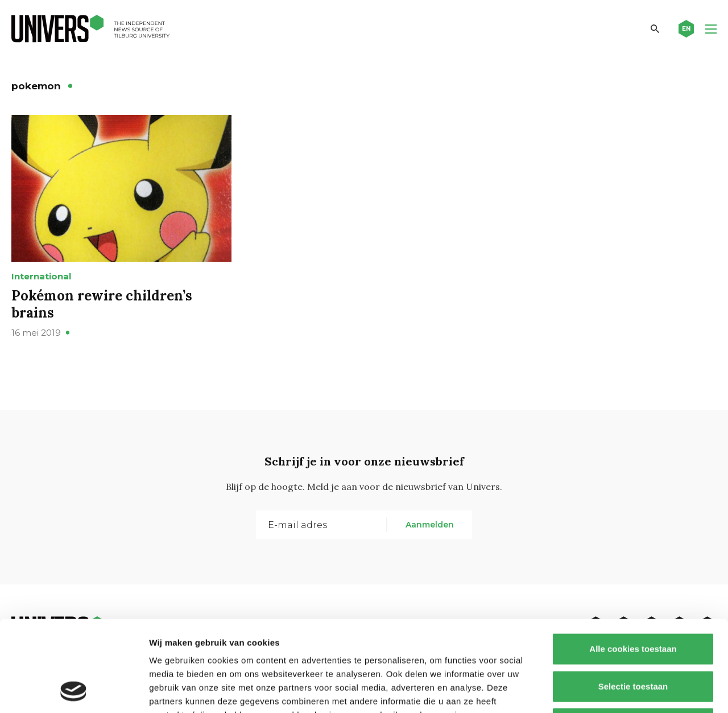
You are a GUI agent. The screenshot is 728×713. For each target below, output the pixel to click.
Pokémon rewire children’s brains (102, 304)
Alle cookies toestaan (633, 564)
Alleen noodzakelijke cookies (633, 638)
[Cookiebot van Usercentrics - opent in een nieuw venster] (74, 691)
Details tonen (615, 691)
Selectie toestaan (633, 601)
